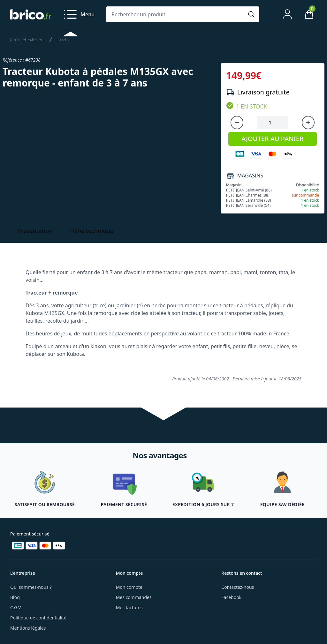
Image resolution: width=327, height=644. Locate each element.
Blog (15, 597)
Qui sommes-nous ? (31, 587)
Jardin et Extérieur (28, 39)
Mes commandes (134, 597)
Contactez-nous (238, 587)
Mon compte (129, 587)
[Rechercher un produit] (176, 14)
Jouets (63, 39)
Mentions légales (28, 628)
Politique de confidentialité (38, 618)
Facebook (231, 597)
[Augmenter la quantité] (308, 123)
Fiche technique (92, 231)
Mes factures (129, 607)
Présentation (35, 231)
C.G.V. (16, 607)
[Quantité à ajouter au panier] (272, 123)
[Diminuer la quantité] (237, 123)
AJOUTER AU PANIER (272, 139)
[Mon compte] (287, 14)
